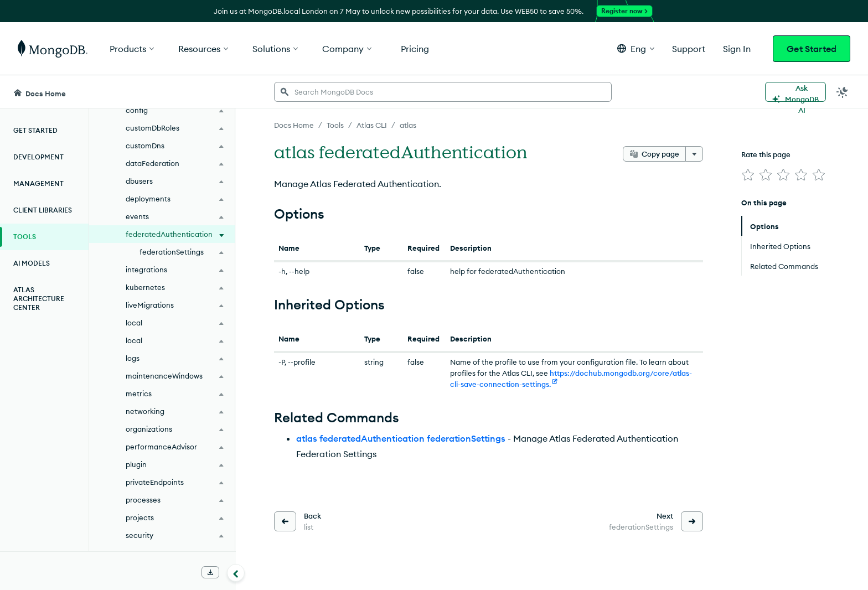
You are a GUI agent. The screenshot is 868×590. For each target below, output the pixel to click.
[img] (748, 175)
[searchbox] (443, 92)
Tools (25, 237)
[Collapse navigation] (236, 573)
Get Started (812, 49)
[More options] (694, 154)
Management (38, 183)
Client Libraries (43, 210)
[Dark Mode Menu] (843, 92)
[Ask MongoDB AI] (795, 92)
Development (38, 157)
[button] (636, 48)
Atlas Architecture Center (39, 299)
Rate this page (766, 154)
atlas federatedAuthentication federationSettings (401, 438)
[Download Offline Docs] (210, 572)
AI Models (32, 263)
